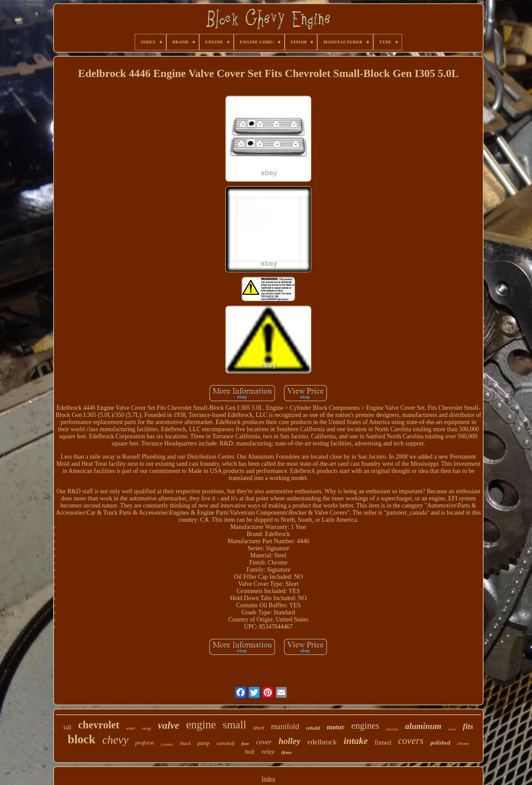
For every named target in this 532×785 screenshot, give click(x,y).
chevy (115, 740)
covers (411, 741)
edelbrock (322, 742)
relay (268, 752)
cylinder (167, 744)
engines (365, 726)
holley (290, 741)
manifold (285, 726)
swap (147, 728)
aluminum (423, 726)
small (234, 725)
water (131, 728)
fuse (245, 743)
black (185, 743)
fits (468, 726)
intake (356, 741)
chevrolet (99, 725)
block (81, 739)
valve (168, 725)
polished (440, 743)
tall (67, 727)
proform (145, 743)
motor (336, 727)
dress (287, 753)
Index (268, 779)
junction (392, 729)
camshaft (226, 743)
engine (201, 725)
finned (383, 742)
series (452, 729)
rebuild (313, 728)
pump (204, 743)
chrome (463, 744)
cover (264, 742)
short (259, 728)
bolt (250, 752)
